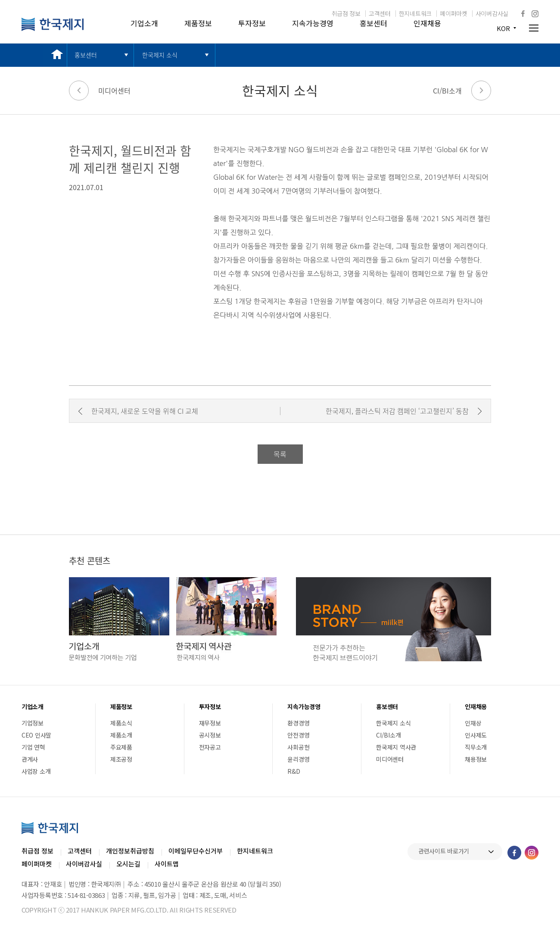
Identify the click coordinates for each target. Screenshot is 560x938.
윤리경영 (298, 759)
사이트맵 (167, 864)
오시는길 (128, 864)
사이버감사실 (492, 13)
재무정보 (210, 723)
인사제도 (476, 735)
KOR (503, 28)
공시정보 (210, 735)
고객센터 (380, 13)
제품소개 (121, 735)
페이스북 (523, 13)
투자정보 (252, 23)
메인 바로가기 (55, 55)
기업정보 (33, 723)
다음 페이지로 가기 (481, 91)
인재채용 (427, 23)
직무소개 (476, 747)
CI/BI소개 (447, 91)
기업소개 (144, 23)
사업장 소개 (36, 771)
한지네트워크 (415, 13)
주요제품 (121, 747)
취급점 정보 (346, 13)
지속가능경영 (313, 23)
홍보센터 (373, 23)
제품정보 (198, 23)
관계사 (30, 759)
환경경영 (298, 723)
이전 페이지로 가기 (79, 91)
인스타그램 (535, 14)
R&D (294, 771)
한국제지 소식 (160, 55)
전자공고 (210, 747)
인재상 (473, 723)
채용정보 (476, 759)
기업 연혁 (33, 747)
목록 (280, 454)
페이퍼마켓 (454, 13)
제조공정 (121, 759)
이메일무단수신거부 (196, 851)
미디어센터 (114, 91)
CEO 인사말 (36, 735)
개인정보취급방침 (130, 851)
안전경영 (298, 735)
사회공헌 (298, 747)
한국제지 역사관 (396, 747)
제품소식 (121, 723)
